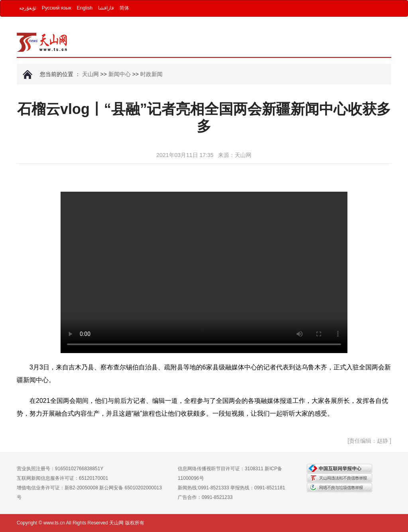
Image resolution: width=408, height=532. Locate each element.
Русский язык (57, 8)
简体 (124, 8)
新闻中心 (120, 74)
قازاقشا (106, 8)
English (85, 8)
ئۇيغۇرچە (28, 8)
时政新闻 (151, 74)
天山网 (90, 74)
